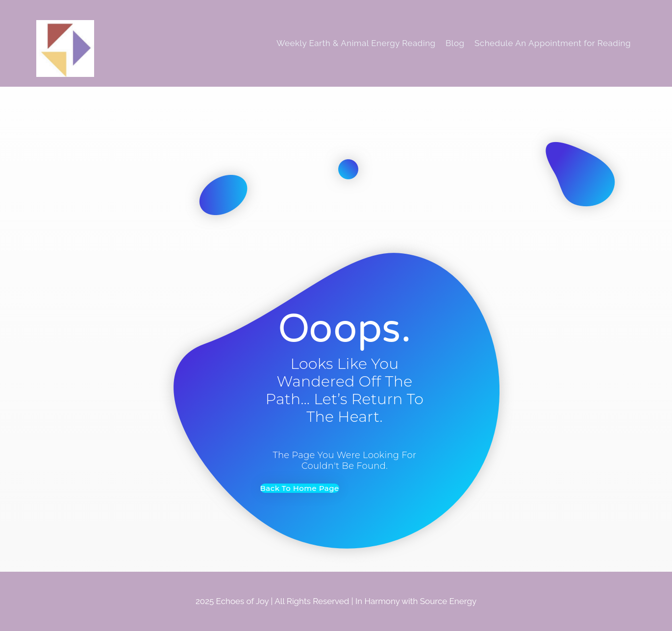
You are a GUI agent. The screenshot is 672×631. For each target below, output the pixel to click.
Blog (455, 43)
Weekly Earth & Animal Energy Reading (356, 43)
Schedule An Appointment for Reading (553, 43)
